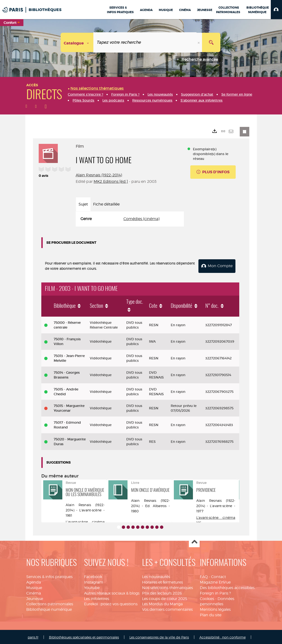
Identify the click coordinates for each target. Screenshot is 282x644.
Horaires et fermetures (162, 581)
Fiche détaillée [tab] (106, 204)
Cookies (207, 598)
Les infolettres (97, 598)
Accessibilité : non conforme (223, 636)
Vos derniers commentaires (167, 609)
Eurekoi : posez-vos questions (111, 603)
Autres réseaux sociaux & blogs (112, 592)
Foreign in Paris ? (215, 592)
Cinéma (34, 592)
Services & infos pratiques (49, 576)
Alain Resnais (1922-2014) (99, 175)
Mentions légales (215, 609)
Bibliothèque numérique (49, 609)
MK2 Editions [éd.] (111, 181)
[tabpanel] (130, 219)
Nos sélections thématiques (168, 587)
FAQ (204, 576)
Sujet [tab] (83, 204)
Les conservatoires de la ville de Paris (159, 636)
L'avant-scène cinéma (85, 521)
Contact (218, 576)
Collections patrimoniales (50, 603)
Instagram (94, 581)
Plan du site (211, 614)
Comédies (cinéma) (141, 219)
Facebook (93, 576)
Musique (34, 587)
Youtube (92, 587)
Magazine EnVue (215, 581)
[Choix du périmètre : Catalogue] (77, 42)
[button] (276, 10)
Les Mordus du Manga (162, 603)
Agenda (34, 581)
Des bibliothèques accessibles (227, 587)
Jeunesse (35, 598)
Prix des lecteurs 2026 (162, 592)
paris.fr (33, 636)
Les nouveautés (156, 576)
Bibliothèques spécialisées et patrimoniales (84, 636)
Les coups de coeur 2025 (165, 598)
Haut (194, 541)
